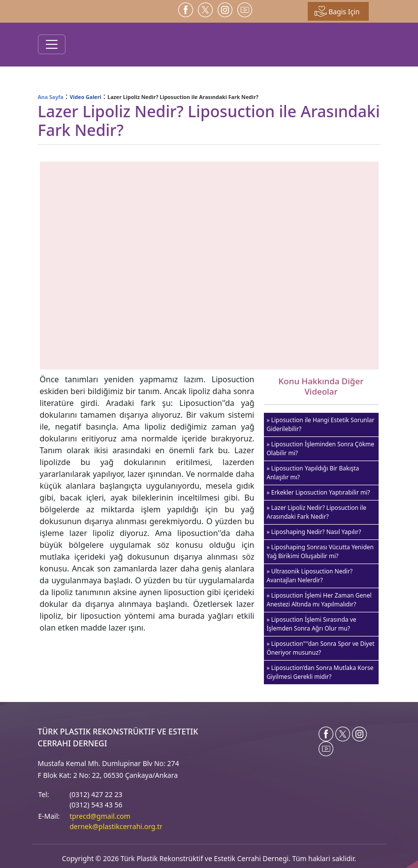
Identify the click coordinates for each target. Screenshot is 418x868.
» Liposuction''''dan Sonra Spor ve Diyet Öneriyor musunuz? (321, 648)
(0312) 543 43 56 (96, 805)
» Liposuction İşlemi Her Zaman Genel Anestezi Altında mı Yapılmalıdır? (319, 600)
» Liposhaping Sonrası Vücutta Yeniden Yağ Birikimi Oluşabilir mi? (320, 551)
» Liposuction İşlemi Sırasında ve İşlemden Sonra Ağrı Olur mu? (312, 624)
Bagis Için (337, 11)
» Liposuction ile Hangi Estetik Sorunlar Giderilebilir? (321, 424)
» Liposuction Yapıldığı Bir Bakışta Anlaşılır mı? (313, 473)
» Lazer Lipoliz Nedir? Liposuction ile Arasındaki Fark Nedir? (317, 512)
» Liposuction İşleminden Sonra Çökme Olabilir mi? (321, 449)
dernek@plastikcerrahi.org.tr (116, 826)
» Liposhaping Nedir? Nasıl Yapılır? (314, 532)
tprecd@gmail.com (100, 816)
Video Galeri (85, 97)
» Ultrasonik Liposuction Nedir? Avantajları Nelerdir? (310, 576)
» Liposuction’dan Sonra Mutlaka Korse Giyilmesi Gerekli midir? (320, 672)
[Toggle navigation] (52, 44)
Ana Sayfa (51, 97)
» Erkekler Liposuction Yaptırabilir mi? (319, 492)
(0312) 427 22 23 (96, 794)
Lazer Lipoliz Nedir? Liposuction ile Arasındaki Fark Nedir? (183, 97)
